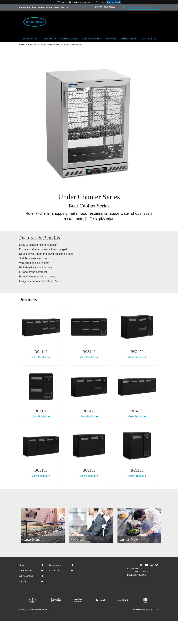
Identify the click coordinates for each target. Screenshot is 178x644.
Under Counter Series (50, 45)
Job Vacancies (92, 39)
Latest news (128, 39)
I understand (113, 2)
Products (31, 38)
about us (50, 39)
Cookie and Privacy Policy (140, 609)
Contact (156, 609)
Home (22, 45)
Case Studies (69, 39)
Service (110, 39)
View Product (41, 357)
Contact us (148, 39)
